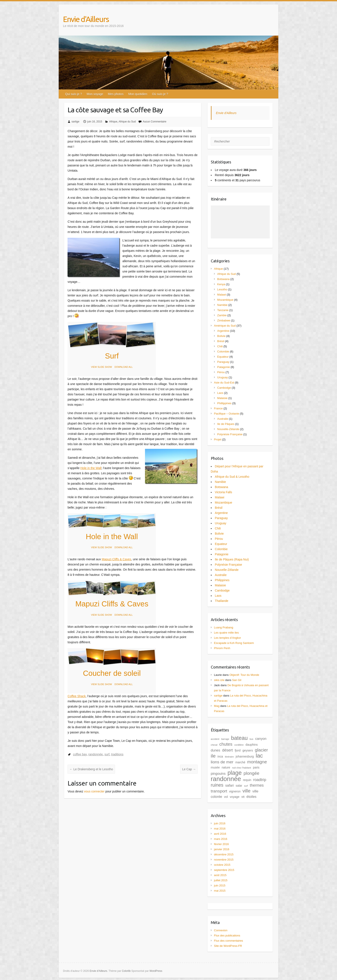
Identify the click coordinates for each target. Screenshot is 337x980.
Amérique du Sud (225, 326)
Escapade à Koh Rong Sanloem (234, 643)
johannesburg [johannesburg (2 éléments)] (245, 756)
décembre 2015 (224, 854)
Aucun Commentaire (154, 122)
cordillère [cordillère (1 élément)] (239, 745)
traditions (117, 754)
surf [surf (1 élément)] (246, 786)
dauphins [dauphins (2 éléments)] (252, 745)
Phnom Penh (222, 648)
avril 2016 (220, 834)
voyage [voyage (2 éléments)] (235, 797)
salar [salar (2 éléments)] (239, 786)
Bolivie (221, 336)
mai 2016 (220, 829)
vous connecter (94, 791)
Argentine (223, 331)
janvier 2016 (222, 849)
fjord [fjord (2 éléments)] (238, 750)
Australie (223, 419)
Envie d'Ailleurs (86, 19)
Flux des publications (227, 935)
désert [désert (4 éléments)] (227, 750)
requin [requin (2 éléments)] (247, 780)
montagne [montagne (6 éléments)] (257, 762)
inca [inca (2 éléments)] (220, 756)
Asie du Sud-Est (224, 383)
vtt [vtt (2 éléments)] (243, 797)
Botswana (223, 279)
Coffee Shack (77, 696)
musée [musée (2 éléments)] (215, 767)
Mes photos (116, 94)
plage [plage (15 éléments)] (235, 773)
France (218, 408)
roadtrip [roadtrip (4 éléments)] (260, 780)
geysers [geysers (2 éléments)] (248, 750)
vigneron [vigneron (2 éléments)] (235, 791)
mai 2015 (220, 891)
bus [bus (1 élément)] (251, 739)
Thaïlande (222, 601)
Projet (218, 439)
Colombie (223, 351)
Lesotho (222, 289)
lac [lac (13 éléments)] (259, 756)
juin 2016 (220, 823)
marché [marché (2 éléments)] (240, 762)
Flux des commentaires (228, 941)
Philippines (222, 580)
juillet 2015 (221, 880)
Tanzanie (223, 310)
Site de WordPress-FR (228, 946)
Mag (217, 706)
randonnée (95, 754)
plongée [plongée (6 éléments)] (251, 773)
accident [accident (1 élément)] (215, 739)
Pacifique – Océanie (227, 414)
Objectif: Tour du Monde (244, 675)
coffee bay (80, 754)
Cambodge (224, 388)
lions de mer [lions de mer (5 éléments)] (222, 762)
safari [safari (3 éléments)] (229, 785)
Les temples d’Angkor (228, 638)
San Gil (237, 680)
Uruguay (223, 377)
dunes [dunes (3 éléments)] (216, 750)
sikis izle (219, 680)
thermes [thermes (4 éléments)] (257, 785)
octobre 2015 (222, 865)
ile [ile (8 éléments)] (213, 756)
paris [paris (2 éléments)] (256, 767)
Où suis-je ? (160, 94)
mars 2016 (221, 839)
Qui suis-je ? (74, 94)
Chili (220, 346)
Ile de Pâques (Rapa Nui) (232, 559)
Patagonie (224, 367)
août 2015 (220, 875)
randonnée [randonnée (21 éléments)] (226, 779)
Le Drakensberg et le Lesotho (91, 769)
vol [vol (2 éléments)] (226, 797)
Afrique (113, 122)
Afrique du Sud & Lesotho (232, 477)
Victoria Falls (224, 492)
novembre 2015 (224, 860)
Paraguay (223, 362)
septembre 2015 (224, 870)
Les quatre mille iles (226, 633)
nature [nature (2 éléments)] (226, 767)
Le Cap (189, 769)
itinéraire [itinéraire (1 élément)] (229, 757)
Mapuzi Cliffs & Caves (116, 559)
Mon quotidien (138, 94)
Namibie (222, 305)
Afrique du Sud (127, 122)
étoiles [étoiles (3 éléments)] (251, 797)
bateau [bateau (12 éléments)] (239, 738)
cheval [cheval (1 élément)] (214, 745)
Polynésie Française (230, 434)
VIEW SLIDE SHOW (102, 367)
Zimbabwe (224, 320)
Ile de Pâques (226, 424)
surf (107, 754)
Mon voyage (95, 94)
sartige (76, 122)
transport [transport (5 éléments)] (219, 791)
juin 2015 (220, 885)
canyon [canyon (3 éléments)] (261, 739)
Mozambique (225, 300)
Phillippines (224, 403)
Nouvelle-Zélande (228, 429)
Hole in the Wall (91, 468)
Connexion (221, 930)
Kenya (221, 284)
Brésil (221, 341)
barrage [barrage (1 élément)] (225, 739)
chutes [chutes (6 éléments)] (226, 744)
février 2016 (221, 844)
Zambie (222, 315)
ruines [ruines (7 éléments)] (217, 785)
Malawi (222, 295)
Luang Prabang (224, 627)
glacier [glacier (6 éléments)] (261, 750)
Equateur (223, 357)
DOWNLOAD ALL (124, 367)
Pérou (221, 372)
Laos (220, 393)
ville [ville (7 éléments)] (246, 791)
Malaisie (222, 398)
